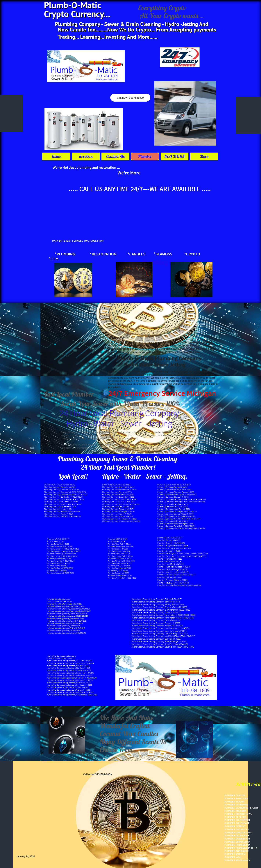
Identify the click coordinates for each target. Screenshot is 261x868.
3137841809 (136, 98)
